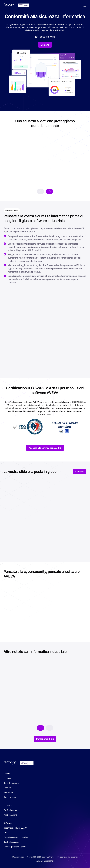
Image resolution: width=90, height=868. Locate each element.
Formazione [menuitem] (8, 792)
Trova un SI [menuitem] (8, 788)
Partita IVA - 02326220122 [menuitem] (45, 861)
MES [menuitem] (6, 833)
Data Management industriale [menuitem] (16, 837)
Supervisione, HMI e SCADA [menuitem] (15, 828)
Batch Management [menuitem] (12, 842)
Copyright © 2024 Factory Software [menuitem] (40, 857)
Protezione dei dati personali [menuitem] (67, 857)
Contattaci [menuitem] (8, 778)
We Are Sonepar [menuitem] (10, 810)
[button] (85, 5)
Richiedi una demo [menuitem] (11, 783)
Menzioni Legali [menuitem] (18, 857)
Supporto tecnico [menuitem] (11, 797)
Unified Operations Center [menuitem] (15, 847)
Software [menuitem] (8, 823)
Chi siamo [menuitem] (8, 805)
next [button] (50, 191)
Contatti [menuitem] (7, 774)
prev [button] (40, 191)
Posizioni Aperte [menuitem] (10, 815)
